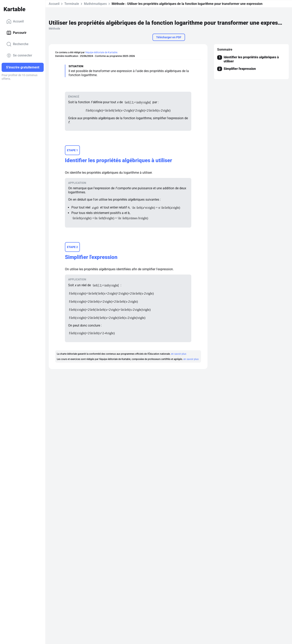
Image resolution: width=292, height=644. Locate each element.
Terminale (72, 4)
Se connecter (19, 55)
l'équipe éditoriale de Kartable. (102, 52)
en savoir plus (179, 354)
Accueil (15, 21)
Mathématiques (95, 4)
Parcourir (16, 33)
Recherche (17, 44)
